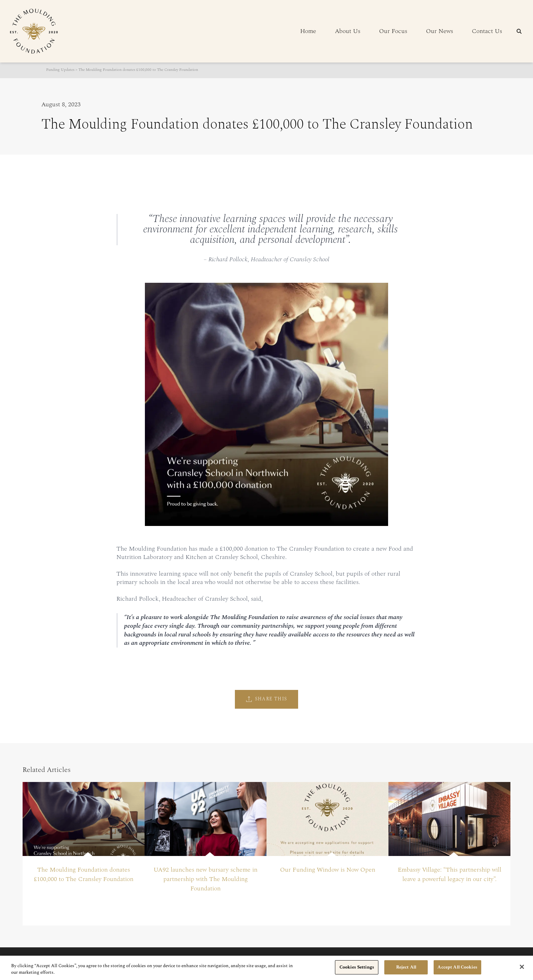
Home (308, 31)
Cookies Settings (357, 971)
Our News (440, 31)
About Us (348, 31)
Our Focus (393, 31)
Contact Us (487, 31)
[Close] (522, 971)
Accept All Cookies (457, 971)
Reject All (406, 971)
